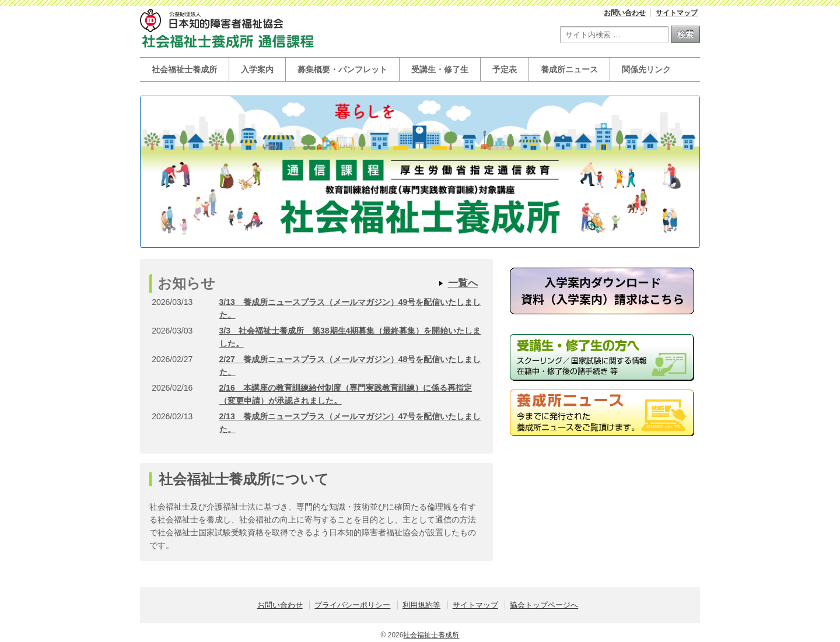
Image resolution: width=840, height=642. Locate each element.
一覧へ (463, 283)
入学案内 (257, 69)
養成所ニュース (569, 69)
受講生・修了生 (440, 69)
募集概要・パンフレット (342, 69)
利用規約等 (421, 605)
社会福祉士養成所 (184, 69)
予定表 (505, 69)
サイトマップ (677, 13)
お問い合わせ (625, 13)
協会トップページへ (544, 605)
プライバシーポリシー (352, 605)
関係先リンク (646, 69)
